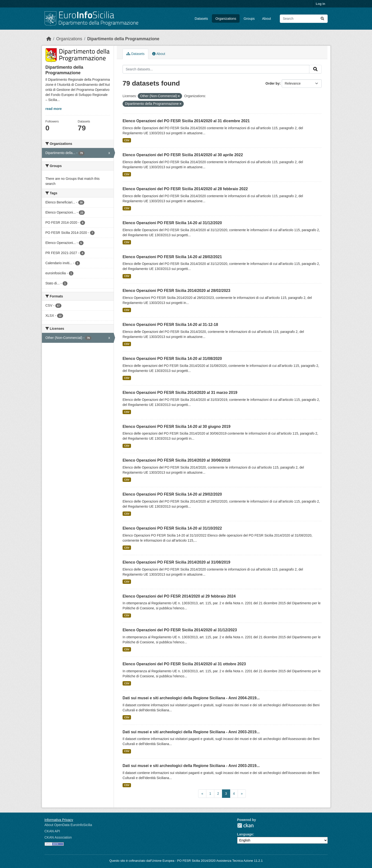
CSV (127, 140)
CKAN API (52, 831)
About (267, 19)
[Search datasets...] (304, 19)
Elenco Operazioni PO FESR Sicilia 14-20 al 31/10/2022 (172, 528)
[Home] (49, 39)
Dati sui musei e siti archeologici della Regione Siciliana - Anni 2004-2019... (191, 698)
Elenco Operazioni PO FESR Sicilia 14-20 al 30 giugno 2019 (176, 427)
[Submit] (322, 19)
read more (54, 109)
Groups (249, 19)
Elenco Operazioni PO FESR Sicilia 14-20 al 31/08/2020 (172, 359)
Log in (321, 4)
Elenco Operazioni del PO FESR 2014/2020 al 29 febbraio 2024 (179, 596)
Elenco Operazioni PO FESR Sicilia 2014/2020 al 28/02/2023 (176, 291)
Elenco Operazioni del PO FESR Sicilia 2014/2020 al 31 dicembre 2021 (186, 121)
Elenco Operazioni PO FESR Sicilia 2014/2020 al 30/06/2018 (176, 460)
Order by (273, 83)
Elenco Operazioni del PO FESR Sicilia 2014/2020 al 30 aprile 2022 (183, 155)
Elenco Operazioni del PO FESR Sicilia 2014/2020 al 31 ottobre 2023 (184, 664)
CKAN (245, 825)
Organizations (226, 19)
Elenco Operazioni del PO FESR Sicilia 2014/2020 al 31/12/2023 (180, 630)
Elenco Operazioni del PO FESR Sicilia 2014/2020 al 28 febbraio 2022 (185, 189)
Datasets (201, 19)
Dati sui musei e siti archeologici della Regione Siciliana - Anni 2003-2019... (191, 732)
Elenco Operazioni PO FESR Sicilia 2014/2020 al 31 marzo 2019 (180, 393)
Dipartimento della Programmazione (123, 39)
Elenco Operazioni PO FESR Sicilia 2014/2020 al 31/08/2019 (176, 562)
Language (245, 834)
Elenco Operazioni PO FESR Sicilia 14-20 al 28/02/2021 (172, 257)
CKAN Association (58, 837)
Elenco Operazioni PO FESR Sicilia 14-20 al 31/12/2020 (172, 223)
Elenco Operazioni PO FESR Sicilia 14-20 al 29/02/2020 (172, 494)
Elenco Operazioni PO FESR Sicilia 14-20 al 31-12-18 (170, 325)
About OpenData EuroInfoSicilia (68, 825)
